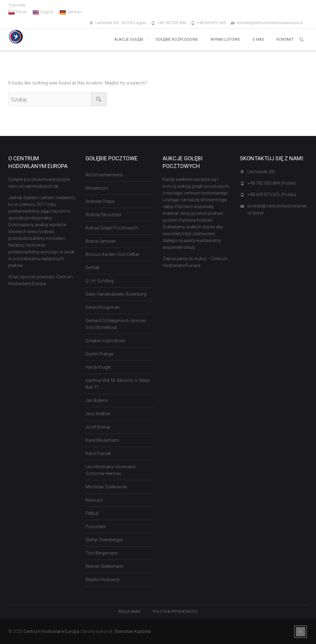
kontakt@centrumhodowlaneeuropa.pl (270, 23)
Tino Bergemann (102, 553)
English (43, 12)
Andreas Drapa (100, 201)
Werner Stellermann (104, 566)
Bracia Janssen (101, 241)
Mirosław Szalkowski (106, 487)
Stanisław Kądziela (133, 631)
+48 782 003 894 (171, 23)
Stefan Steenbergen (104, 540)
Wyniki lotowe (225, 39)
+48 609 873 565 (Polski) (272, 195)
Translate (17, 5)
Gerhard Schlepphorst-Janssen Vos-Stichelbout (116, 324)
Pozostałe (96, 527)
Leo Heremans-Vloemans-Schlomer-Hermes (111, 470)
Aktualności (97, 188)
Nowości (94, 500)
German (71, 12)
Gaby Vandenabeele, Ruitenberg (116, 294)
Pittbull (92, 513)
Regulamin (129, 611)
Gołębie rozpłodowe (177, 39)
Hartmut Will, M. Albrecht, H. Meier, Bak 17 (118, 384)
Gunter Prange (99, 354)
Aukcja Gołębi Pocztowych (112, 228)
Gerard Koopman (102, 307)
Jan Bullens (97, 400)
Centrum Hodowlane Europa (51, 631)
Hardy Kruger (98, 367)
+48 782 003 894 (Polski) (272, 183)
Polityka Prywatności (175, 611)
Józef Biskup (98, 427)
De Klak (93, 268)
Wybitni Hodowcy (103, 580)
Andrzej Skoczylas (103, 215)
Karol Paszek (98, 453)
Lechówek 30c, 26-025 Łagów (121, 23)
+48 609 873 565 (211, 23)
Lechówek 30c (262, 172)
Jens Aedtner (98, 414)
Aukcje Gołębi (129, 39)
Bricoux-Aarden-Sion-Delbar (112, 254)
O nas (258, 39)
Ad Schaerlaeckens (104, 175)
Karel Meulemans (102, 440)
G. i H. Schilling (100, 281)
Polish (17, 12)
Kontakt (285, 39)
